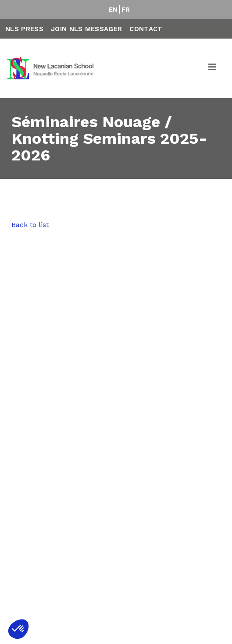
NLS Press (24, 29)
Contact (146, 29)
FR (126, 10)
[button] (18, 629)
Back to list (30, 225)
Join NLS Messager (86, 29)
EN (113, 10)
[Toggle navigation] (213, 68)
